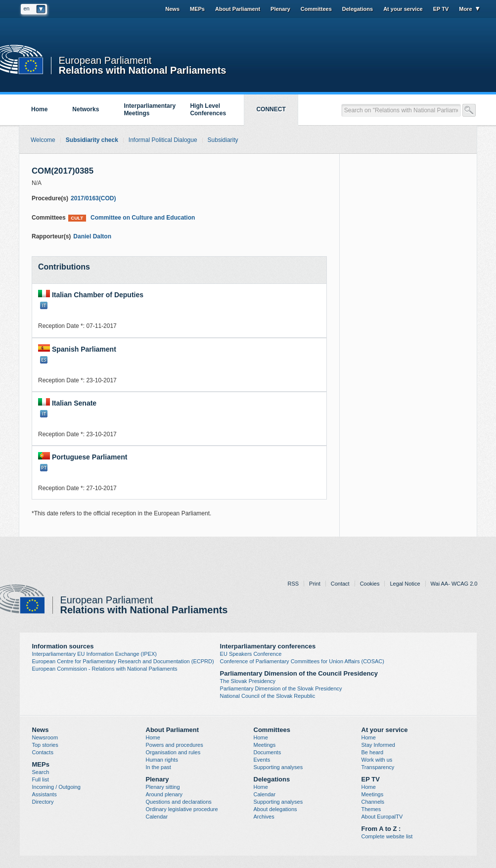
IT (44, 305)
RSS (293, 584)
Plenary (280, 9)
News (172, 9)
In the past (158, 767)
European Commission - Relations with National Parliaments (105, 669)
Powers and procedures (175, 745)
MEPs (197, 9)
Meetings (265, 745)
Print (315, 584)
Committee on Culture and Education (132, 218)
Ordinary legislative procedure (182, 809)
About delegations (275, 809)
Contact (340, 584)
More (465, 9)
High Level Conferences (208, 110)
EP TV (441, 9)
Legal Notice (405, 584)
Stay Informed (378, 745)
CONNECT (271, 109)
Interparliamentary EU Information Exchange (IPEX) (95, 654)
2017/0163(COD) (93, 198)
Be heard (373, 752)
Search (41, 772)
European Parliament (105, 61)
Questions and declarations (179, 802)
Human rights (162, 760)
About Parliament (238, 9)
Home (39, 109)
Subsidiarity (223, 140)
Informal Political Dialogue (163, 140)
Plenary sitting (163, 787)
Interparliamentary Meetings (150, 110)
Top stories (45, 745)
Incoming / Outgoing (56, 787)
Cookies (370, 584)
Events (262, 760)
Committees (316, 9)
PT (44, 468)
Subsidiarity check (92, 140)
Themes (371, 809)
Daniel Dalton (92, 236)
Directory (43, 802)
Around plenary (164, 794)
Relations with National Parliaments (143, 69)
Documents (268, 752)
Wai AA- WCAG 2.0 (454, 584)
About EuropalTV (382, 817)
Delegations (358, 9)
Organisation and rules (173, 752)
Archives (264, 817)
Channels (373, 802)
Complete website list (387, 836)
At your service (403, 9)
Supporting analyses (278, 767)
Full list (41, 779)
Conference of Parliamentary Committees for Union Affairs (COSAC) (302, 661)
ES (44, 360)
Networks (86, 109)
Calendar (157, 817)
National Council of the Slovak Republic (268, 696)
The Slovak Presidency (248, 681)
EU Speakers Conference (251, 654)
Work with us (377, 760)
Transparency (378, 767)
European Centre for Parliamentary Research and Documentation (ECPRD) (123, 661)
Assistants (45, 794)
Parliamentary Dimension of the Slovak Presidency (281, 688)
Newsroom (45, 737)
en (27, 8)
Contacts (43, 752)
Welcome (43, 140)
